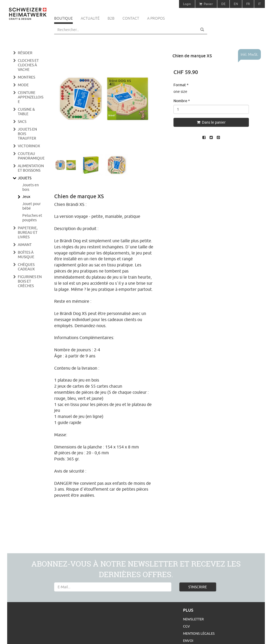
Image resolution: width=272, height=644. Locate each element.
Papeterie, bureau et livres (28, 232)
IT (260, 4)
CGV (186, 626)
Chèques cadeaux (26, 267)
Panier (206, 4)
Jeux (26, 197)
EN (236, 4)
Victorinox (29, 146)
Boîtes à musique (26, 255)
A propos (156, 18)
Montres (26, 77)
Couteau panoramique (31, 156)
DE (223, 4)
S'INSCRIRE (198, 587)
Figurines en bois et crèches (30, 281)
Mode (23, 85)
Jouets (25, 178)
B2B (111, 18)
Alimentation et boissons (31, 168)
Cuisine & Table (26, 112)
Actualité (90, 18)
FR (248, 4)
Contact (131, 18)
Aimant (25, 245)
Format (181, 85)
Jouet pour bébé (31, 206)
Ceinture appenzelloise (31, 97)
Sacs (22, 122)
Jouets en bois (31, 187)
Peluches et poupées (32, 218)
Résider (25, 53)
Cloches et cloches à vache (28, 65)
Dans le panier (211, 122)
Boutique (63, 18)
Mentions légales (199, 633)
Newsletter (193, 619)
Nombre (182, 101)
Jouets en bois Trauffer (27, 134)
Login (187, 4)
